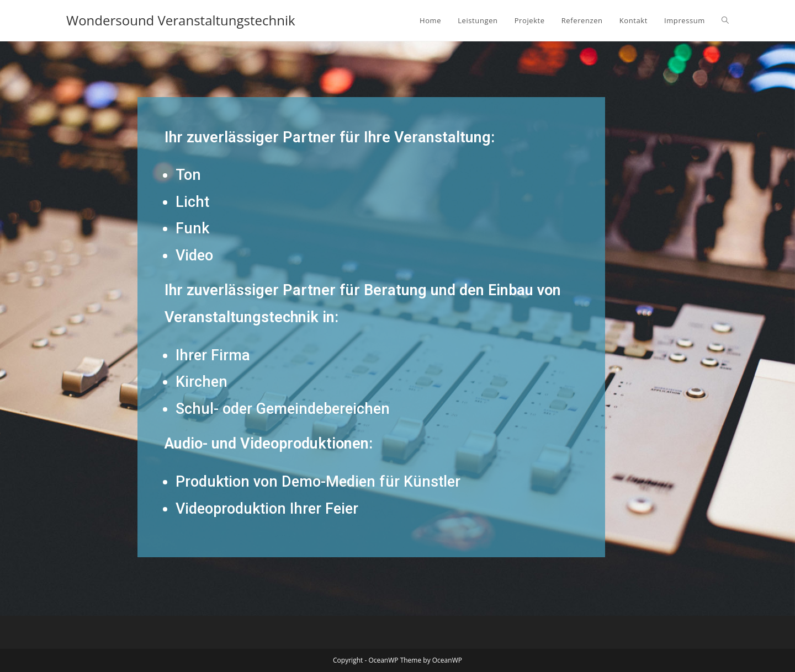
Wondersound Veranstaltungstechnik (181, 20)
